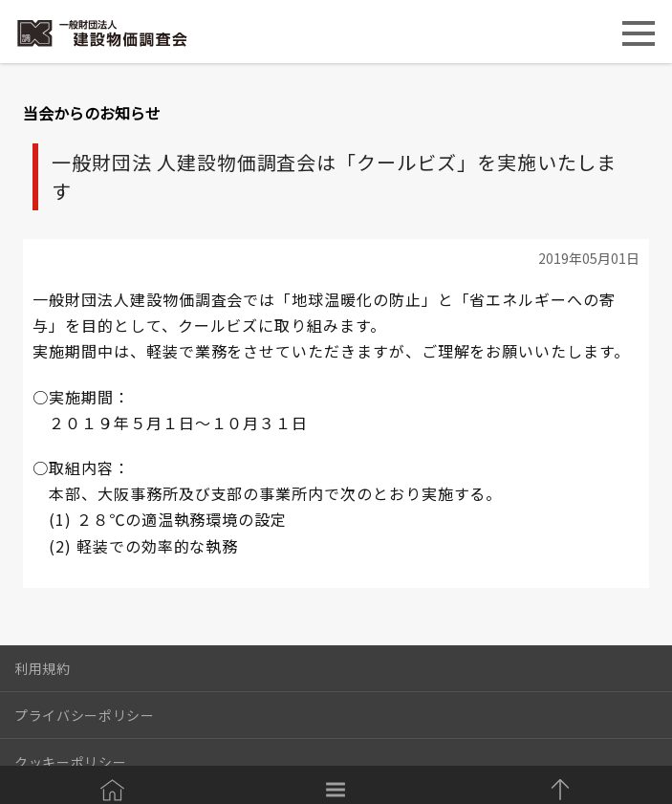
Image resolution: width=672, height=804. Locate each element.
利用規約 (43, 668)
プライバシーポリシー (85, 715)
